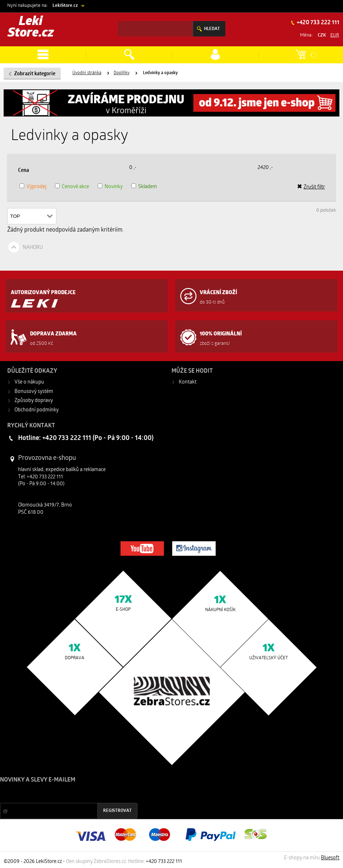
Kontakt (188, 382)
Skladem (148, 187)
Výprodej (36, 187)
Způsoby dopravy (34, 401)
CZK (322, 35)
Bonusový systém (34, 392)
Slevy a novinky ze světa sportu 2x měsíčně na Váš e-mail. (62, 794)
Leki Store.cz (31, 28)
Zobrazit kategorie (35, 74)
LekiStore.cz (65, 6)
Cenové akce (75, 187)
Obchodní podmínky (37, 410)
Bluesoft (330, 858)
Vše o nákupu (29, 382)
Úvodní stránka (87, 73)
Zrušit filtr (311, 187)
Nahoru (33, 248)
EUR (335, 35)
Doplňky (122, 73)
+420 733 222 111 (317, 23)
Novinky (114, 187)
